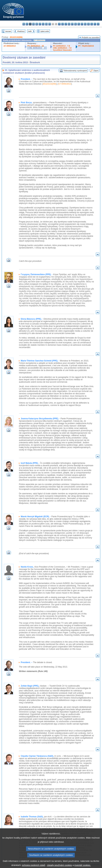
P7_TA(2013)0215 (86, 46)
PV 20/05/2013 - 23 (36, 46)
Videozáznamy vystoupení (75, 71)
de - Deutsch (37, 24)
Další (30, 31)
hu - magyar (69, 24)
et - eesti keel (40, 24)
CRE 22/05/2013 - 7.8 (62, 48)
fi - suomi (95, 24)
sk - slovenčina (88, 24)
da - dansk (33, 24)
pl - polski (79, 24)
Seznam (8, 31)
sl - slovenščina (92, 24)
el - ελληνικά (43, 24)
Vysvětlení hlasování (62, 50)
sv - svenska (98, 24)
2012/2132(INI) (16, 37)
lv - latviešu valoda (63, 24)
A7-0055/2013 (10, 46)
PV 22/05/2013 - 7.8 (61, 46)
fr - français (50, 24)
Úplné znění (45, 31)
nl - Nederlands (76, 24)
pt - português (82, 24)
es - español (27, 24)
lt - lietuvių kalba (66, 24)
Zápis (96, 71)
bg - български (24, 24)
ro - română (85, 24)
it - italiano (59, 24)
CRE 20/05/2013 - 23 (37, 48)
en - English (46, 24)
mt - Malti (72, 24)
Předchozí (21, 31)
